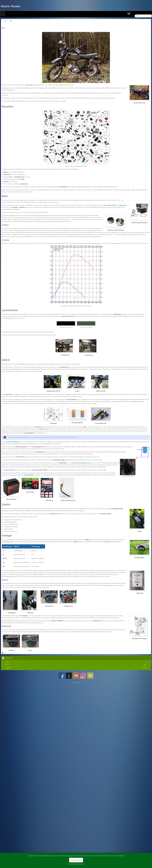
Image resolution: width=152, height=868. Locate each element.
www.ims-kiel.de (9, 470)
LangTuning (122, 205)
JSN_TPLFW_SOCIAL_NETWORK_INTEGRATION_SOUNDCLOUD (76, 676)
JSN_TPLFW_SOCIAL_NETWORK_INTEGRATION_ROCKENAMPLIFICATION (69, 676)
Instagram (83, 676)
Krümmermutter (46, 219)
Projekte (5, 21)
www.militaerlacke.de (68, 316)
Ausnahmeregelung (12, 442)
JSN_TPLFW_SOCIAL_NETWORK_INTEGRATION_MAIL (90, 676)
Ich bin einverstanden (76, 860)
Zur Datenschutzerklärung (75, 864)
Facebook (62, 676)
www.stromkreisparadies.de (81, 463)
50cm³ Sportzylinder (110, 205)
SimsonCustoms (44, 429)
